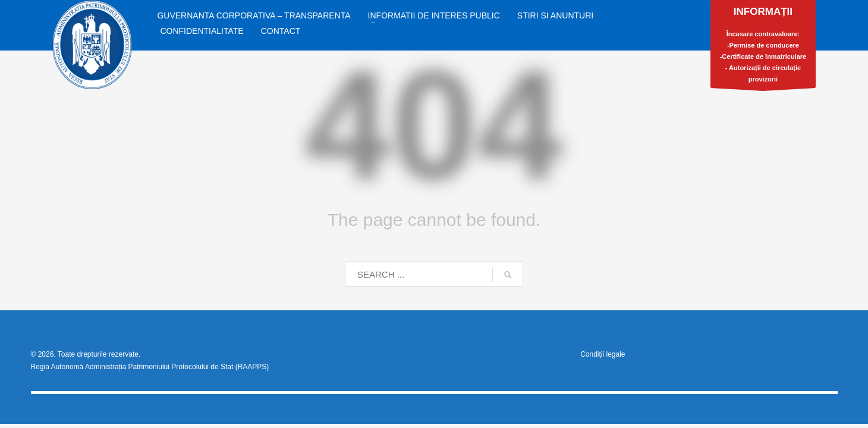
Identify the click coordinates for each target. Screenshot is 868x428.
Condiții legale (603, 354)
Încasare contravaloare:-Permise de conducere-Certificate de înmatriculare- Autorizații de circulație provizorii (763, 47)
